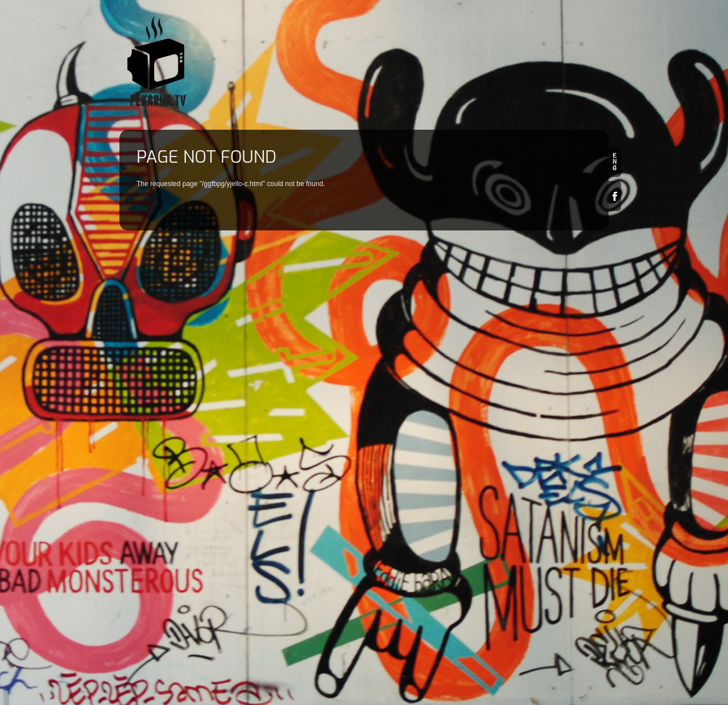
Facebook (615, 196)
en (615, 162)
